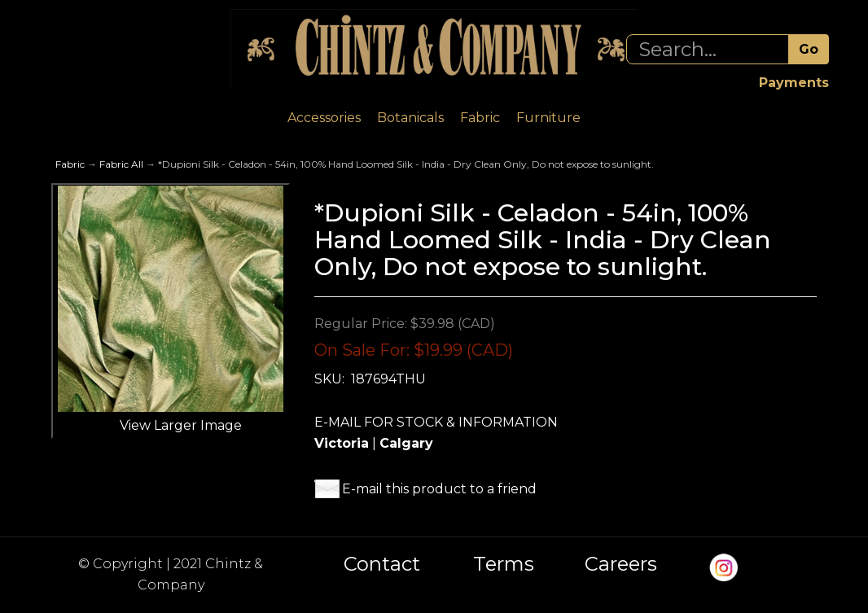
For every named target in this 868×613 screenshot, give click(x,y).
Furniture (548, 118)
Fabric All (121, 164)
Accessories (324, 118)
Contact (382, 564)
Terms (504, 564)
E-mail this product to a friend (439, 489)
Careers (621, 564)
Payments (794, 83)
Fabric (480, 118)
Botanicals (410, 118)
